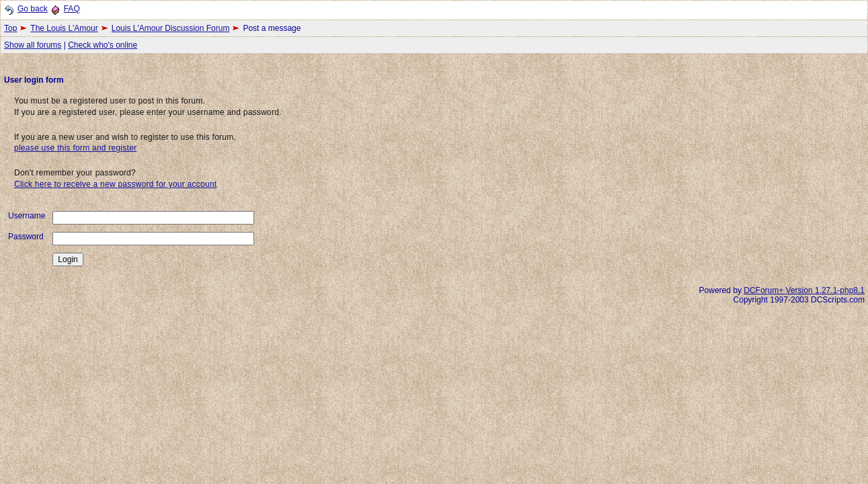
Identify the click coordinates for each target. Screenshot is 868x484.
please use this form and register (75, 148)
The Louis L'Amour (64, 28)
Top (10, 28)
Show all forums (33, 45)
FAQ (72, 9)
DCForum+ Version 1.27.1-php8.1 (804, 290)
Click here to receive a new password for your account (115, 184)
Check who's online (103, 45)
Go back (33, 9)
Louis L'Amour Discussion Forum (171, 28)
